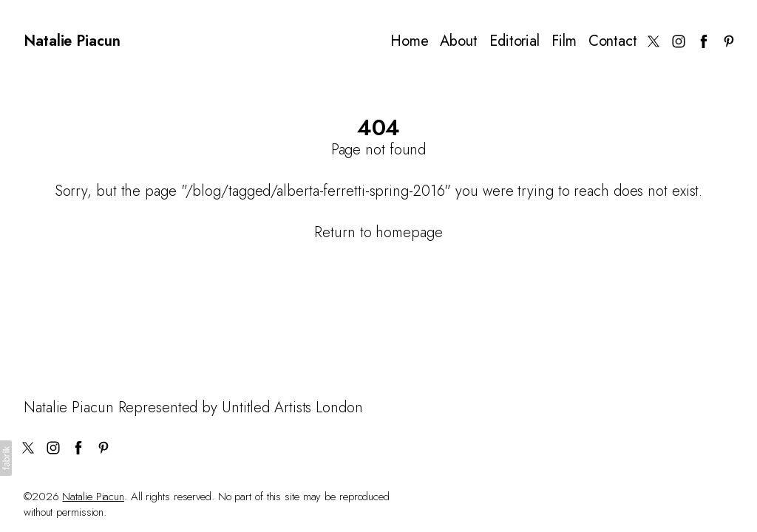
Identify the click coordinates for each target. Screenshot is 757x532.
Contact (613, 41)
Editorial (515, 41)
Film (564, 41)
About (459, 41)
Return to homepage (378, 232)
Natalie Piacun (93, 497)
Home (410, 41)
